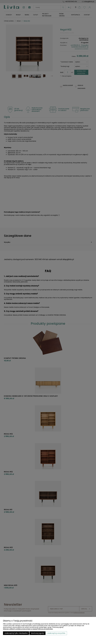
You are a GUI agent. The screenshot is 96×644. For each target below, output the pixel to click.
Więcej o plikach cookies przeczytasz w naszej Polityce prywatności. (28, 629)
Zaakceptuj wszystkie (56, 633)
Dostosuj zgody (37, 633)
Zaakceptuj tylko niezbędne (16, 633)
